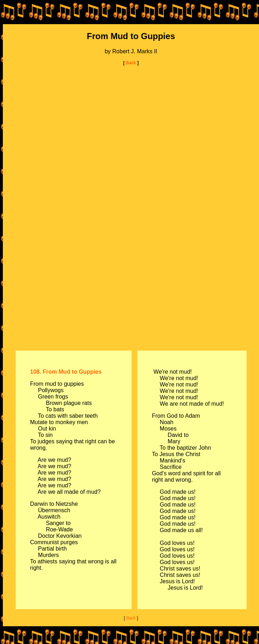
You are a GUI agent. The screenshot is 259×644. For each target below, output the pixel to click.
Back (130, 63)
